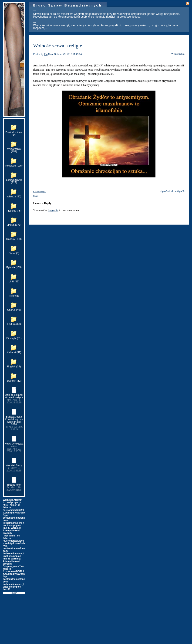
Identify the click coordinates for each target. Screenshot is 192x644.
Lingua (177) (14, 225)
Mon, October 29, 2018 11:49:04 (65, 54)
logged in (53, 210)
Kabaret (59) (14, 352)
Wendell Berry (14, 468)
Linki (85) (14, 281)
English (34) (14, 366)
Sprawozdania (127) (14, 181)
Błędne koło (14, 487)
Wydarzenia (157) (14, 150)
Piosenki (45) (14, 211)
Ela (46, 54)
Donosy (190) (14, 239)
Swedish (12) (14, 381)
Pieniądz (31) (14, 338)
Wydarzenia (178, 54)
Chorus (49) (14, 310)
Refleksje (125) (14, 166)
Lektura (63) (14, 324)
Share (36, 196)
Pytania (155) (14, 267)
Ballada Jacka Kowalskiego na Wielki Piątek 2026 (14, 423)
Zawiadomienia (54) (14, 133)
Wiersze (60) (14, 196)
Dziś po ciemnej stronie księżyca (14, 399)
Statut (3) (14, 253)
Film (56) (14, 296)
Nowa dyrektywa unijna (14, 447)
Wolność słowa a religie (58, 46)
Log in (14, 593)
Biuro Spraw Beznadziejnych (68, 5)
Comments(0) (40, 191)
